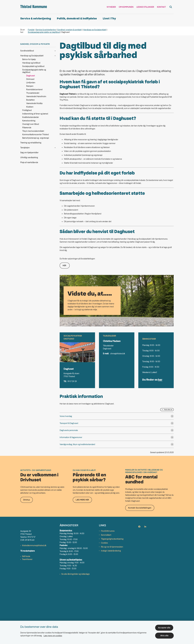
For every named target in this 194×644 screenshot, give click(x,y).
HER (65, 327)
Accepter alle (165, 627)
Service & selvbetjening (36, 19)
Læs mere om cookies (53, 635)
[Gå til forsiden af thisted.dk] (34, 7)
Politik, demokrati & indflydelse (77, 19)
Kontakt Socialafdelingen (140, 593)
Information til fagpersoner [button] (71, 498)
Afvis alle (165, 635)
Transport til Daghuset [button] (69, 484)
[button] (55, 51)
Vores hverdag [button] (66, 477)
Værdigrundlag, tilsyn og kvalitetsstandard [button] (77, 505)
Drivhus (27, 585)
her (160, 441)
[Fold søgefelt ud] (171, 7)
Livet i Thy (109, 19)
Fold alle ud (168, 471)
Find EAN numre (108, 616)
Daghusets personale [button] (69, 491)
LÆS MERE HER (82, 585)
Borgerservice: (66, 616)
